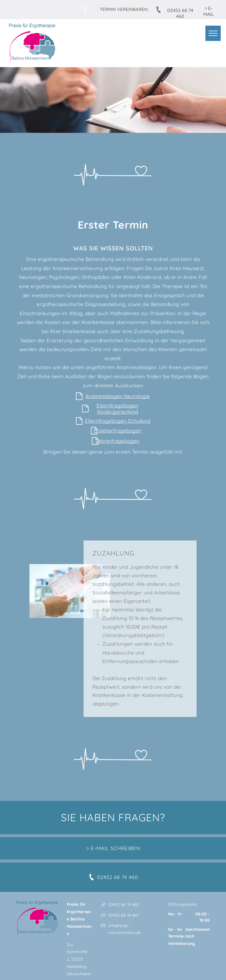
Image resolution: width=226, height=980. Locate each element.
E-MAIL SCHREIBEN (116, 848)
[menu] (213, 33)
